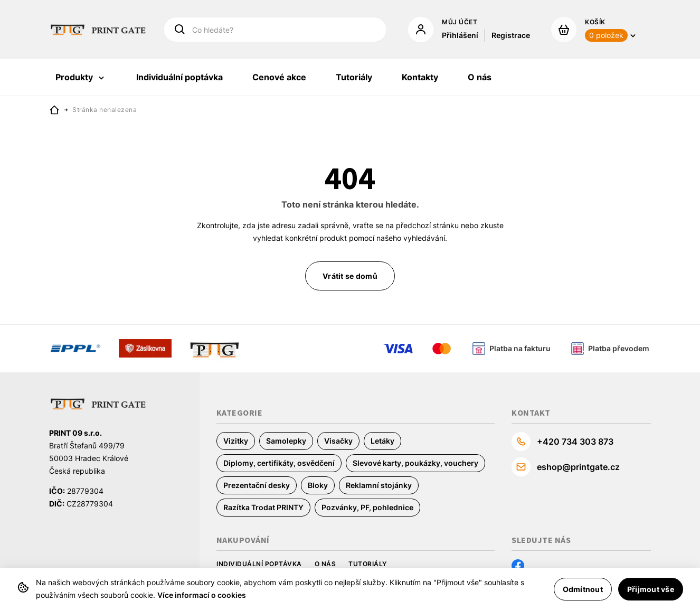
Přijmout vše (651, 589)
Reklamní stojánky (379, 485)
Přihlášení (460, 35)
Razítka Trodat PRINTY (263, 507)
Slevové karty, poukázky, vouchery (415, 463)
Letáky (382, 441)
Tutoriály (368, 564)
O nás (325, 564)
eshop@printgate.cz (578, 467)
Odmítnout (583, 589)
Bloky (318, 485)
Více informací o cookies (202, 595)
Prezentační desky (257, 485)
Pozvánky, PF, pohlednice (367, 507)
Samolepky (286, 441)
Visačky (338, 441)
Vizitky (236, 441)
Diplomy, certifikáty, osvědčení (279, 463)
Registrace (511, 35)
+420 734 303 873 (575, 442)
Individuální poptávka (259, 564)
